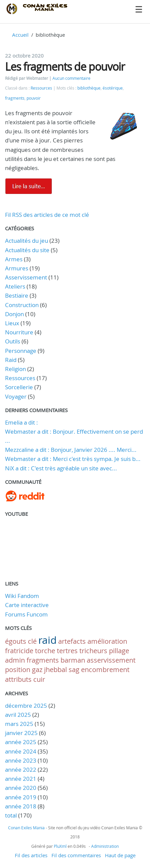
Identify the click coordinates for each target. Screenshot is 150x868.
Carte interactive (27, 605)
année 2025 (21, 742)
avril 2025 (18, 715)
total (12, 815)
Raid (11, 360)
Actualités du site (27, 250)
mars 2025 (19, 724)
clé (32, 641)
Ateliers (15, 286)
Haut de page (120, 855)
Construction (22, 305)
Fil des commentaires (76, 855)
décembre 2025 (26, 706)
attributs (18, 679)
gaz (37, 670)
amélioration (107, 641)
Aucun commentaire (71, 78)
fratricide (19, 651)
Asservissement (26, 277)
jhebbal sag (62, 670)
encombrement (105, 670)
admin (15, 660)
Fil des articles (31, 855)
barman (73, 660)
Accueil (20, 35)
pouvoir (34, 98)
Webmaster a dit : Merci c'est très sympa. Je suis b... (73, 459)
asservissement (111, 660)
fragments (15, 98)
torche (45, 651)
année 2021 (21, 779)
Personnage (21, 351)
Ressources (41, 88)
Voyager (16, 396)
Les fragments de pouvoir (65, 66)
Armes (14, 259)
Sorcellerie (19, 387)
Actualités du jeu (27, 241)
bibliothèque (89, 88)
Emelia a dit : (22, 422)
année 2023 (21, 760)
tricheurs (93, 651)
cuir (39, 679)
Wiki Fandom (22, 596)
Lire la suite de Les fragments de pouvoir (29, 186)
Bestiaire (17, 295)
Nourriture (19, 332)
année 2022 (21, 770)
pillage (119, 651)
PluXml (60, 846)
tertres (67, 651)
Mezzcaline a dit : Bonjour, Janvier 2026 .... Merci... (71, 450)
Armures (17, 268)
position (18, 670)
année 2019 (21, 797)
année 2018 (21, 806)
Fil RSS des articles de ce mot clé (47, 215)
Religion (15, 369)
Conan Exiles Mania (26, 828)
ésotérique (113, 88)
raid (47, 640)
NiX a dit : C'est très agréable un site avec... (61, 468)
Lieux (12, 323)
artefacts (72, 641)
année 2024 (21, 751)
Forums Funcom (26, 614)
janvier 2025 (21, 733)
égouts (16, 641)
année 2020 (21, 788)
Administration (105, 846)
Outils (13, 341)
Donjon (14, 314)
